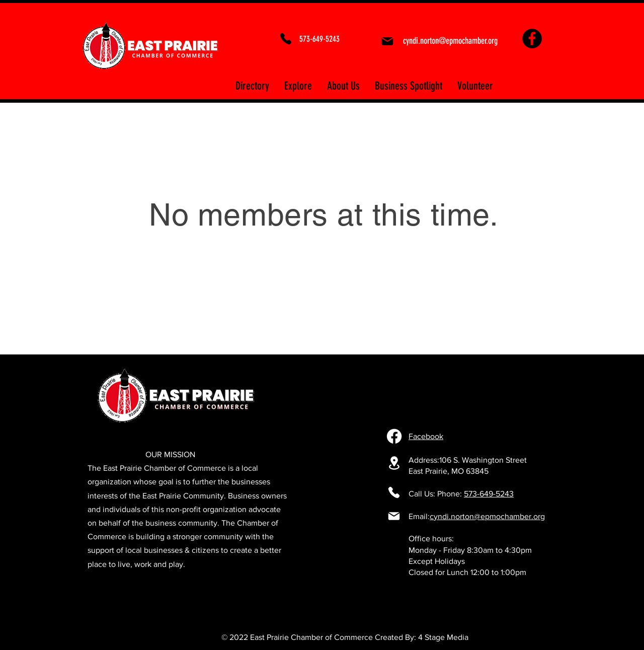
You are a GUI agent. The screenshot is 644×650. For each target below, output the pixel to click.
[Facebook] (532, 39)
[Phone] (286, 39)
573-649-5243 (489, 494)
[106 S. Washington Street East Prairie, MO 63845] (394, 463)
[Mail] (387, 41)
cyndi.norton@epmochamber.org (487, 516)
